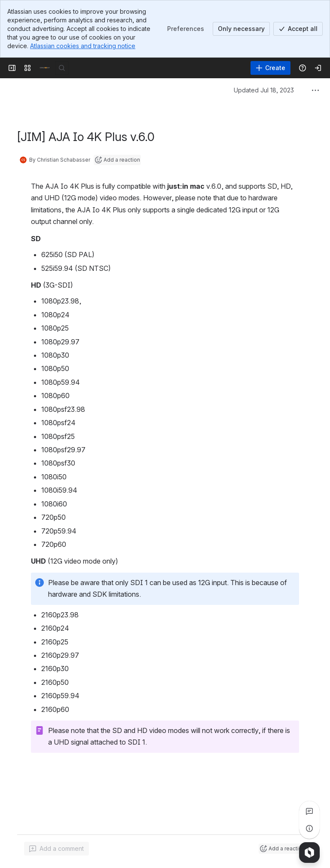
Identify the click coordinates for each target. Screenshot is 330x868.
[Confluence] (45, 68)
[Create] (270, 68)
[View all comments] (309, 811)
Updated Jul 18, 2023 (264, 90)
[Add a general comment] (57, 849)
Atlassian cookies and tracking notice (83, 46)
